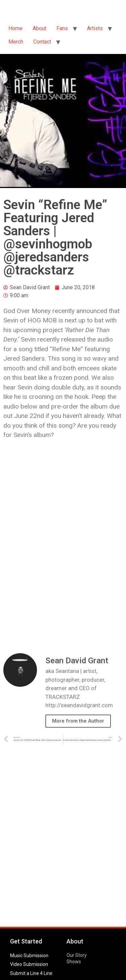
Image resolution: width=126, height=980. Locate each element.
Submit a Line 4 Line (31, 973)
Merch (16, 42)
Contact (42, 42)
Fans (62, 28)
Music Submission (29, 956)
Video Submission (29, 964)
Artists (95, 28)
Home (15, 28)
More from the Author (78, 721)
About (39, 28)
